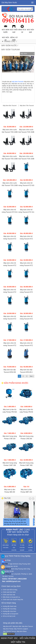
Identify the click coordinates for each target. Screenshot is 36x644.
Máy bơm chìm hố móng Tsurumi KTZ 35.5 (26, 264)
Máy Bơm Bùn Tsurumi (10, 106)
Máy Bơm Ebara (22, 631)
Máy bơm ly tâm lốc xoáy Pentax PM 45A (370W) (10, 411)
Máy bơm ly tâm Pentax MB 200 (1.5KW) (10, 491)
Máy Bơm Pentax (8, 629)
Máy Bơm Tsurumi (27, 626)
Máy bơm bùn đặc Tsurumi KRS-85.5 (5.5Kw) (26, 371)
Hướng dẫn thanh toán (10, 606)
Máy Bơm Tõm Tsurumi (27, 106)
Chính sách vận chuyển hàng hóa (13, 600)
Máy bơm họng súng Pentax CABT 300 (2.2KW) (26, 464)
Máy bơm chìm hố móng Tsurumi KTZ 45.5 (10, 264)
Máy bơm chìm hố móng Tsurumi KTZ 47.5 (26, 238)
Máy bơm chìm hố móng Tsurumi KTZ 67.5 (10, 238)
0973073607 (13, 579)
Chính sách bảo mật (9, 595)
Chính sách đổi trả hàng (10, 590)
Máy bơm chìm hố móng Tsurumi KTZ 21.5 (26, 344)
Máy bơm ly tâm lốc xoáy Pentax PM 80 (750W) (26, 411)
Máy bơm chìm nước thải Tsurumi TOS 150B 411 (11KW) (10, 184)
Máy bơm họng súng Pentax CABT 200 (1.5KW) (10, 464)
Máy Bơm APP (7, 626)
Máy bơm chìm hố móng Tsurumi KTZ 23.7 (26, 291)
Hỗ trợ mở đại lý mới (9, 616)
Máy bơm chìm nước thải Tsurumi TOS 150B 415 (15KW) (26, 158)
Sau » (32, 376)
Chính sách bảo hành (9, 592)
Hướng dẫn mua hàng (9, 609)
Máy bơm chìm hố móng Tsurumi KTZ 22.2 (26, 318)
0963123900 (22, 579)
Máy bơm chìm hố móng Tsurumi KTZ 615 (26, 184)
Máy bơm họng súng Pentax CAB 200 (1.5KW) (26, 438)
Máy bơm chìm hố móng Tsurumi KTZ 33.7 (10, 291)
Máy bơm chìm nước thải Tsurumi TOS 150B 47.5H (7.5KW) (26, 131)
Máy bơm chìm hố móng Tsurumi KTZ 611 (10, 211)
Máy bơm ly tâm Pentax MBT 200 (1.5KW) (26, 491)
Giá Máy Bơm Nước (9, 3)
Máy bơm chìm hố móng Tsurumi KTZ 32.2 (10, 318)
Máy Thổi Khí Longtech (21, 629)
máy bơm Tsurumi (18, 82)
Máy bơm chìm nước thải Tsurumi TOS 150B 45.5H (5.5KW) (10, 158)
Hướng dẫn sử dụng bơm (11, 614)
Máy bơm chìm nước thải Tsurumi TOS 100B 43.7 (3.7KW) (10, 131)
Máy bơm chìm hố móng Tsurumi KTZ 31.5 (10, 344)
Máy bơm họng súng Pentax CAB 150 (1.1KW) (10, 438)
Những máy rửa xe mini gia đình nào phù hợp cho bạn (15, 520)
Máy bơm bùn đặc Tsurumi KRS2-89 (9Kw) (10, 371)
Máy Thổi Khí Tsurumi (10, 631)
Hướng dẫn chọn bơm (10, 611)
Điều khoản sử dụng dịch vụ (11, 597)
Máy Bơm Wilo (17, 626)
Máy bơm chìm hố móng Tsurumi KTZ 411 (26, 211)
